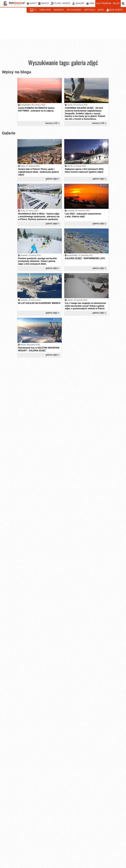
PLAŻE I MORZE (60, 4)
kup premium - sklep (108, 3)
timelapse (45, 10)
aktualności (74, 10)
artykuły (90, 10)
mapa (101, 10)
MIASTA (44, 4)
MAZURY (78, 4)
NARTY (32, 4)
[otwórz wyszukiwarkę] (123, 3)
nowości (59, 10)
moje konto (115, 10)
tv (33, 10)
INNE (90, 4)
